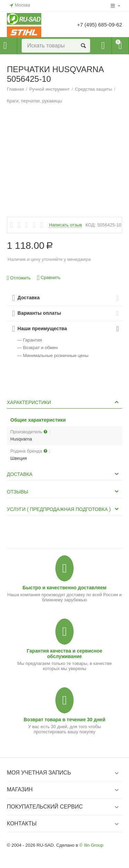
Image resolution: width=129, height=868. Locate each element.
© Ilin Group (92, 845)
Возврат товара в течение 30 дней (65, 720)
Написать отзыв (65, 225)
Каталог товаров (5, 46)
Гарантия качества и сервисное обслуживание (64, 654)
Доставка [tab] (64, 474)
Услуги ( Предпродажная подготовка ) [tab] (64, 509)
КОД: (90, 225)
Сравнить (49, 278)
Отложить (19, 278)
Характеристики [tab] (64, 402)
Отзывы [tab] (64, 491)
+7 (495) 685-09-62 (98, 25)
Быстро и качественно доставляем (65, 588)
